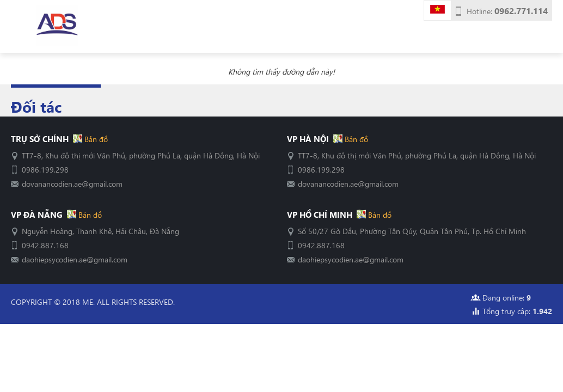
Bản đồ (95, 139)
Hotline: (507, 11)
